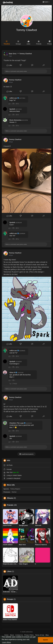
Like (9, 65)
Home (6, 635)
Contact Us (19, 635)
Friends (10, 505)
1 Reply (13, 384)
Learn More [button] (6, 642)
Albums (10, 498)
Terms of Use (40, 635)
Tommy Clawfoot (26, 30)
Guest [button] (46, 2)
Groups (10, 599)
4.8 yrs (11, 82)
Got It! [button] (45, 640)
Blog (47, 635)
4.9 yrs (11, 142)
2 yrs (10, 56)
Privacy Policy (29, 635)
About (12, 635)
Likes (9, 571)
